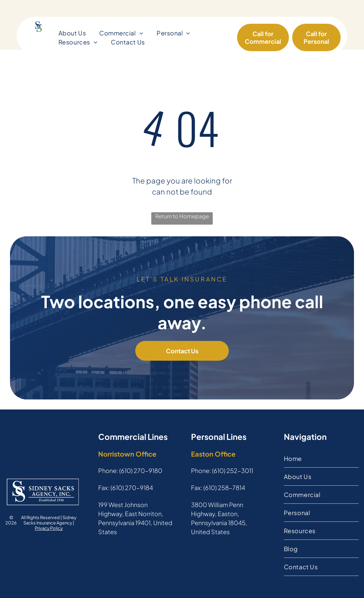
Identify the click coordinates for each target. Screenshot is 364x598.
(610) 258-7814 (224, 488)
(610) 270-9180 (141, 470)
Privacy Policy (49, 528)
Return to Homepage (182, 216)
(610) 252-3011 (233, 470)
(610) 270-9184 (132, 488)
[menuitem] (72, 33)
